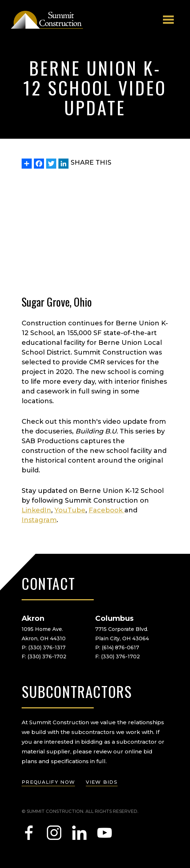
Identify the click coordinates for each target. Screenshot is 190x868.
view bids (102, 782)
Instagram (39, 520)
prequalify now (48, 782)
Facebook (107, 510)
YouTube (70, 510)
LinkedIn (36, 510)
